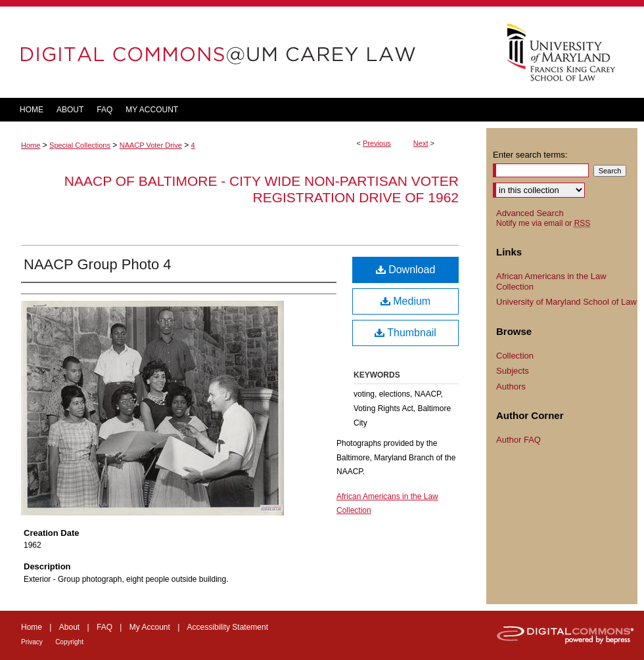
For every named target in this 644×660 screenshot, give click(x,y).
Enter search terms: (530, 155)
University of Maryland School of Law (566, 302)
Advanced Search (530, 213)
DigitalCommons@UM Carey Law (243, 52)
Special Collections (80, 145)
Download (406, 270)
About (69, 627)
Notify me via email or (543, 223)
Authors (511, 386)
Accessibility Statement (228, 627)
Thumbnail (405, 333)
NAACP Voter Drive (151, 145)
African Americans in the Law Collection (551, 281)
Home (31, 145)
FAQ (104, 627)
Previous (377, 143)
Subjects (513, 371)
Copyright (69, 642)
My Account (150, 627)
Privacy (32, 642)
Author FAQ (518, 440)
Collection (515, 356)
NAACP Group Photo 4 (98, 264)
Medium (405, 301)
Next (421, 143)
